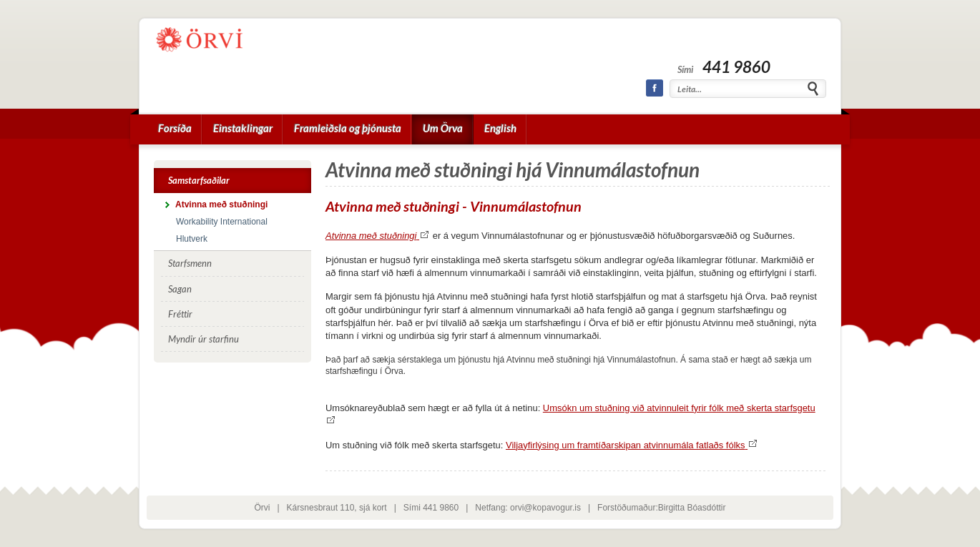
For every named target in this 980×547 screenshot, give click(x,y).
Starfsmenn (190, 263)
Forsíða (175, 128)
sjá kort (373, 508)
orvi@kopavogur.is (545, 508)
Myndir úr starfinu (204, 339)
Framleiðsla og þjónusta (348, 128)
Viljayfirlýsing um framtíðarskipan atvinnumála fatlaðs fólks (632, 445)
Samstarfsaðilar (199, 180)
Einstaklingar (243, 128)
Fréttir (180, 314)
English (500, 128)
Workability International (222, 222)
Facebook (655, 88)
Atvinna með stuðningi (378, 236)
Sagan (180, 289)
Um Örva (443, 128)
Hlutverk (192, 239)
